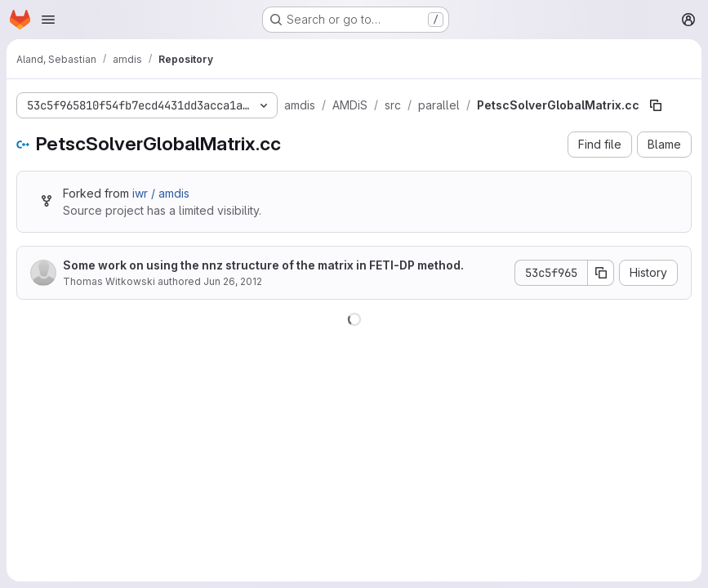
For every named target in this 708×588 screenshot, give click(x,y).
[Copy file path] (656, 105)
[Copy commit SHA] (601, 273)
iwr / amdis (161, 193)
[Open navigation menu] (48, 20)
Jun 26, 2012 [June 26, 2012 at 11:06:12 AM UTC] (233, 281)
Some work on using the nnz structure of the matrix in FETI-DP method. (263, 265)
